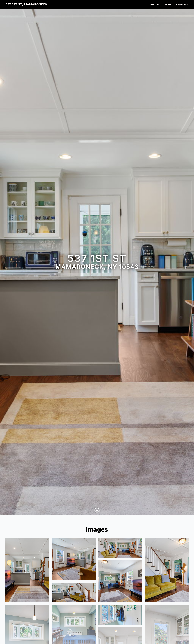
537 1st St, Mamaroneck (26, 4)
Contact (182, 4)
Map (168, 4)
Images (155, 4)
